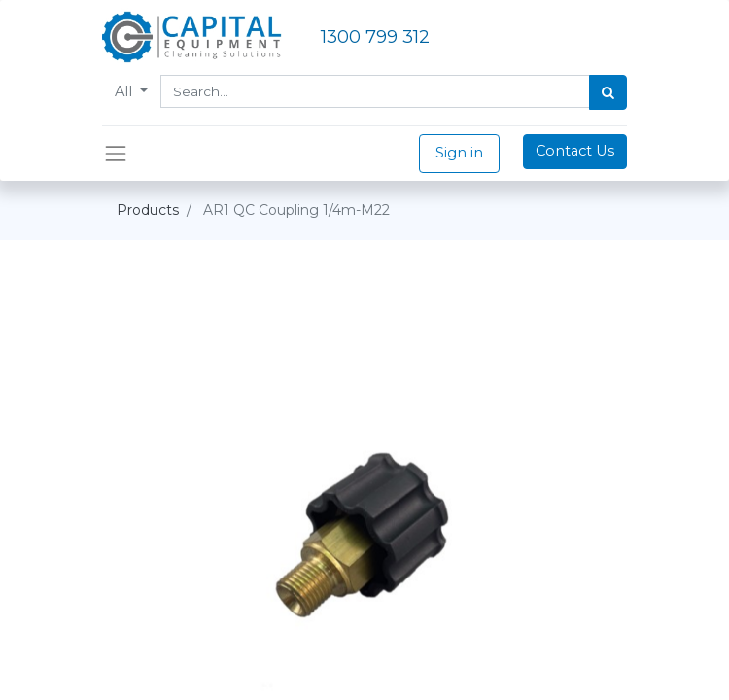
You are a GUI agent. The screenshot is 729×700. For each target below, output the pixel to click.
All (125, 91)
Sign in (459, 153)
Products (148, 210)
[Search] (608, 92)
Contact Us (575, 151)
